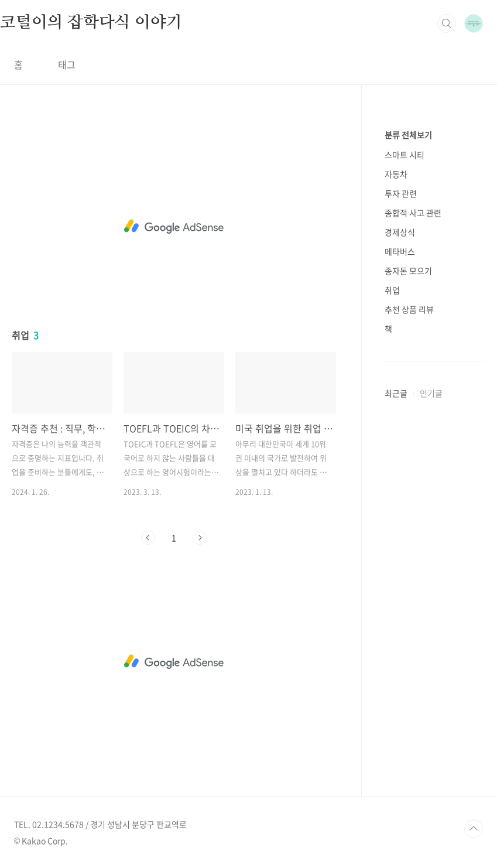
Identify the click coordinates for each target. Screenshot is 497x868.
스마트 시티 (405, 155)
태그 (67, 64)
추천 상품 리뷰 (409, 309)
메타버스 (400, 251)
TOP (474, 829)
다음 (200, 538)
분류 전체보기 (408, 135)
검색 (447, 23)
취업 (392, 290)
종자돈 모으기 (408, 271)
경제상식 (400, 232)
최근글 (396, 393)
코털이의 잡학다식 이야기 (91, 23)
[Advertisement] (174, 227)
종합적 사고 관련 (413, 213)
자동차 (396, 174)
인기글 (431, 393)
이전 (148, 538)
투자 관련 (401, 193)
